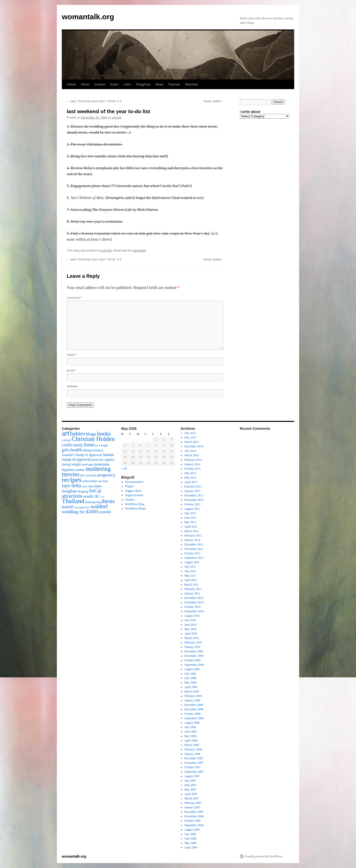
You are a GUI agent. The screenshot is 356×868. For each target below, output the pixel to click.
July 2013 (190, 473)
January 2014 (192, 464)
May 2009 (190, 683)
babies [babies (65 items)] (78, 434)
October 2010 (193, 607)
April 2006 (191, 847)
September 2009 (194, 665)
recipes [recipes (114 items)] (72, 480)
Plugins (130, 486)
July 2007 (190, 781)
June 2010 (190, 625)
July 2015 (190, 433)
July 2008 (190, 727)
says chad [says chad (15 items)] (88, 486)
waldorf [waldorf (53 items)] (99, 506)
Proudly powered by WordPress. (264, 856)
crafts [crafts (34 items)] (67, 445)
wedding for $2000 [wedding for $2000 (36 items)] (80, 512)
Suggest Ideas (133, 491)
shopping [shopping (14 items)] (83, 491)
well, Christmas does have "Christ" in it (94, 101)
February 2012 (193, 536)
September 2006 (194, 825)
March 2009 (192, 691)
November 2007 (194, 763)
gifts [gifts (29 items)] (66, 450)
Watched (191, 84)
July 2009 (190, 674)
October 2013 (193, 469)
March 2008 (192, 745)
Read (159, 84)
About (85, 84)
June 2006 (190, 839)
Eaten (114, 84)
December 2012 (194, 495)
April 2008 (191, 740)
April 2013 (191, 482)
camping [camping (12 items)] (66, 440)
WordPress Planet (136, 509)
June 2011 (190, 571)
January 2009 (192, 700)
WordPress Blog (135, 504)
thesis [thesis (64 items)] (108, 501)
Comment (74, 298)
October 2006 (193, 821)
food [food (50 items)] (89, 445)
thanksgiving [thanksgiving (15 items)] (93, 502)
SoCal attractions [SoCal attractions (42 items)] (82, 493)
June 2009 (190, 678)
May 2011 (190, 576)
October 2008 (193, 714)
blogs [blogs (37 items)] (91, 434)
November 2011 (194, 549)
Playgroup (143, 84)
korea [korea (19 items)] (95, 460)
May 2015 (190, 437)
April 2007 (191, 794)
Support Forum (134, 495)
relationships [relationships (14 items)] (90, 481)
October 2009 (193, 660)
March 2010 (192, 638)
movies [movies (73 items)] (71, 474)
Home (72, 84)
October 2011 (192, 553)
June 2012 (190, 518)
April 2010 (191, 634)
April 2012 (191, 527)
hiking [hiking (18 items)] (87, 450)
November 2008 (194, 709)
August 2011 (192, 562)
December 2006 (194, 812)
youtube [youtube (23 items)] (105, 512)
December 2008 (194, 705)
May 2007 (190, 790)
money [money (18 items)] (80, 470)
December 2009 (194, 651)
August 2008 (192, 723)
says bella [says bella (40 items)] (71, 485)
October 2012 (193, 504)
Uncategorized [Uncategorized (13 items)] (82, 507)
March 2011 (192, 585)
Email (71, 371)
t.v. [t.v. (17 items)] (103, 497)
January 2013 (192, 491)
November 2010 (194, 602)
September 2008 (194, 718)
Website (72, 386)
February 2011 (193, 589)
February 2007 (193, 803)
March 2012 (192, 531)
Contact (100, 84)
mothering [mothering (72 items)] (98, 469)
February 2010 (193, 642)
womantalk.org (88, 17)
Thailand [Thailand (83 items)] (73, 501)
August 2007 (192, 776)
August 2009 (192, 669)
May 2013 (190, 478)
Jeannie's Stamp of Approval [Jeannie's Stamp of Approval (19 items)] (82, 455)
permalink (139, 251)
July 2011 (190, 567)
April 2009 (191, 687)
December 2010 (194, 598)
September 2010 (194, 611)
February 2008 (193, 749)
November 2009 (194, 656)
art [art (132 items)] (66, 433)
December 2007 (194, 758)
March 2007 (192, 798)
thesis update (214, 101)
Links (127, 84)
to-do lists (106, 251)
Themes (130, 500)
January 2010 (192, 647)
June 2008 (190, 732)
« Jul (124, 468)
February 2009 (193, 696)
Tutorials (174, 84)
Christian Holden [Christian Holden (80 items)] (93, 439)
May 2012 (190, 522)
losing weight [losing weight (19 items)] (71, 464)
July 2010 (190, 620)
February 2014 (193, 460)
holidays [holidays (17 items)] (98, 450)
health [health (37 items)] (76, 450)
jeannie (117, 118)
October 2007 (193, 767)
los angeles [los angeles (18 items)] (107, 460)
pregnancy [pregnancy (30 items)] (106, 475)
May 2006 (190, 843)
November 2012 (194, 500)
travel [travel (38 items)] (67, 507)
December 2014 (194, 446)
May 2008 (190, 736)
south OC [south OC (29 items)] (92, 496)
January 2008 (192, 754)
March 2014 (192, 455)
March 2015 (192, 442)
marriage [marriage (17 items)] (88, 464)
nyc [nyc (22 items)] (83, 475)
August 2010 (192, 616)
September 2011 (194, 558)
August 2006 (192, 830)
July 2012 (190, 513)
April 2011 (191, 580)
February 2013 (193, 486)
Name (72, 355)
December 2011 (194, 544)
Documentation (134, 482)
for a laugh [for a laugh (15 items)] (101, 445)
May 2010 (190, 629)
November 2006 (194, 816)
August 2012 (192, 509)
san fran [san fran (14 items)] (103, 481)
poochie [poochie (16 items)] (91, 475)
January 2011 (192, 593)
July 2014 (190, 451)
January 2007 (192, 807)
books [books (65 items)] (104, 434)
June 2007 (190, 785)
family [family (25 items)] (78, 445)
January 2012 (192, 540)
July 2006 (190, 834)
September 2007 (194, 772)
